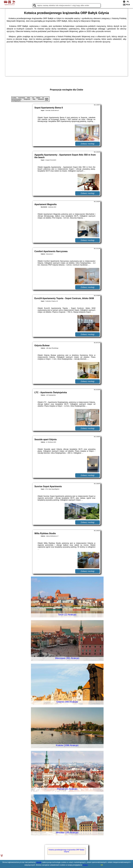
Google (39, 862)
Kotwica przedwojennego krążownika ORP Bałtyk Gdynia (66, 851)
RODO (85, 865)
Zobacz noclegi (88, 144)
